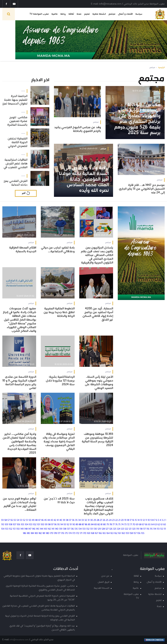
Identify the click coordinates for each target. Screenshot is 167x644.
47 (39, 520)
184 (32, 533)
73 (125, 525)
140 (57, 529)
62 (159, 525)
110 (3, 525)
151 (14, 529)
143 (45, 529)
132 (88, 529)
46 (42, 520)
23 (113, 520)
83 (96, 525)
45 (46, 520)
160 (123, 533)
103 (31, 525)
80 (105, 525)
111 (165, 529)
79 (108, 525)
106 (18, 525)
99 (46, 525)
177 (59, 533)
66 (146, 525)
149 (22, 529)
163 (112, 533)
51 (27, 520)
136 (72, 529)
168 (92, 533)
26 (104, 520)
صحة (79, 14)
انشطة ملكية (99, 14)
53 (21, 520)
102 (35, 525)
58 (5, 520)
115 (151, 529)
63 (156, 525)
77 (114, 525)
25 (107, 520)
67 (143, 525)
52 (24, 520)
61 (162, 525)
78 (111, 525)
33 (83, 520)
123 (123, 529)
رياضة (63, 14)
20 (122, 520)
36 (73, 520)
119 (138, 529)
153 (7, 529)
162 (116, 533)
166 (100, 533)
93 (65, 525)
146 (34, 529)
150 (18, 529)
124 (119, 529)
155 (143, 533)
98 (49, 525)
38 (67, 520)
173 (74, 533)
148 (26, 529)
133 (84, 529)
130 (95, 529)
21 (119, 520)
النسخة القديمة (102, 588)
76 (116, 525)
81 (102, 525)
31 (89, 520)
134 (80, 529)
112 (162, 529)
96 (55, 525)
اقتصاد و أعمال (125, 14)
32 (86, 520)
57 (9, 520)
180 (48, 533)
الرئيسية (161, 68)
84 (92, 525)
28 (98, 520)
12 (144, 520)
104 (27, 525)
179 (51, 533)
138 (65, 529)
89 (77, 525)
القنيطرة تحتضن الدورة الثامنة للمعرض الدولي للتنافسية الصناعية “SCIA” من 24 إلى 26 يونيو (42, 598)
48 (36, 520)
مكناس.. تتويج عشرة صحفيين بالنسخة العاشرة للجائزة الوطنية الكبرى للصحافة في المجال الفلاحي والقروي (40, 588)
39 (64, 520)
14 (138, 520)
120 (134, 529)
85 (89, 525)
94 (62, 525)
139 (61, 529)
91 (71, 525)
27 (101, 520)
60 (165, 525)
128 (103, 529)
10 (149, 520)
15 (136, 520)
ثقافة (71, 14)
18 (128, 520)
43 (52, 520)
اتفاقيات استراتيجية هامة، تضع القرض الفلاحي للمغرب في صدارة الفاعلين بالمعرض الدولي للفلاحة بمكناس (39, 608)
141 (53, 529)
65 (149, 525)
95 (58, 525)
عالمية (55, 14)
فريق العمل (104, 582)
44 (49, 520)
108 (10, 525)
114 (155, 529)
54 (18, 520)
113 (158, 529)
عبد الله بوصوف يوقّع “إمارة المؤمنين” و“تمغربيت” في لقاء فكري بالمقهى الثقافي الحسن (42, 628)
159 (127, 533)
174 (70, 533)
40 (61, 520)
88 (80, 525)
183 (36, 533)
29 (95, 520)
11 (146, 520)
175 (66, 533)
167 (96, 533)
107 (14, 525)
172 (78, 533)
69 (137, 525)
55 (15, 520)
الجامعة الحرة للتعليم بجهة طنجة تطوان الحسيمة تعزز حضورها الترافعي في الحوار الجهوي (39, 578)
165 (104, 533)
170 (85, 533)
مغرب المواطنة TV (39, 14)
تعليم (87, 14)
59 (2, 520)
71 (131, 525)
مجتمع (112, 14)
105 (23, 525)
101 (39, 525)
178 (55, 533)
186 (24, 533)
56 (12, 520)
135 (76, 529)
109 (6, 525)
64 (152, 525)
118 (141, 529)
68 (140, 525)
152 (11, 529)
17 (131, 520)
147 (30, 529)
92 (68, 525)
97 (52, 525)
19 (125, 520)
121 (130, 529)
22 (116, 520)
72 (128, 525)
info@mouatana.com (19, 640)
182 (40, 533)
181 (44, 533)
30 (92, 520)
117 (144, 529)
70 (134, 525)
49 (33, 520)
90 (74, 525)
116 (148, 529)
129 (99, 529)
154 (3, 529)
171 (81, 533)
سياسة (139, 14)
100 (42, 525)
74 (122, 525)
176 (63, 533)
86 (86, 525)
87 (83, 525)
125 (115, 529)
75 (119, 525)
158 (131, 533)
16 (133, 520)
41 (58, 520)
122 (126, 529)
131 (91, 529)
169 (89, 533)
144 (41, 529)
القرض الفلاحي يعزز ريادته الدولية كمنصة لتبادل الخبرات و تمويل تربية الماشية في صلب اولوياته (40, 618)
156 (139, 533)
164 (108, 533)
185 (28, 533)
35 (76, 520)
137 (68, 529)
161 (119, 533)
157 (135, 533)
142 (49, 529)
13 (141, 520)
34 (79, 520)
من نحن (105, 576)
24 (110, 520)
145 (37, 529)
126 (111, 529)
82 (99, 525)
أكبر (24, 193)
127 (107, 529)
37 (70, 520)
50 (30, 520)
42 (55, 520)
